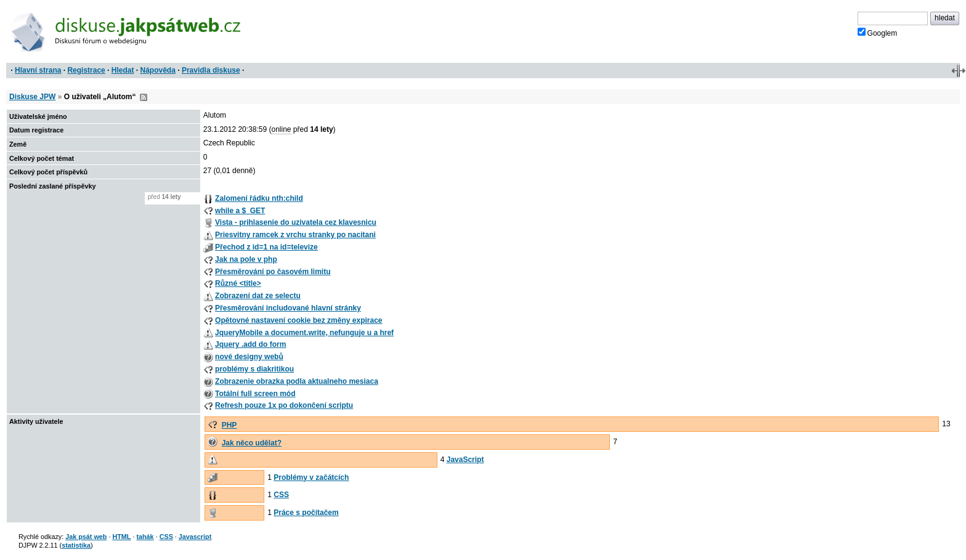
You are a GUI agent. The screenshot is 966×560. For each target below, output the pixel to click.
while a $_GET (240, 211)
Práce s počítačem (306, 513)
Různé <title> (238, 283)
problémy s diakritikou (254, 369)
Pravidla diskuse (211, 70)
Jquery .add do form (250, 344)
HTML (121, 537)
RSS (144, 97)
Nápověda (158, 70)
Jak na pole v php (246, 259)
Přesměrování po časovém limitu (273, 272)
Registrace (86, 70)
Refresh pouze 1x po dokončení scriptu (284, 405)
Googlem (878, 33)
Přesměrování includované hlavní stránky (288, 308)
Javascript (195, 537)
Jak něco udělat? (252, 443)
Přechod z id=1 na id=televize (266, 247)
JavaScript (465, 460)
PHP (229, 425)
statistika (76, 545)
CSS (281, 495)
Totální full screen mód (255, 394)
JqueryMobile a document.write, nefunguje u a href (304, 333)
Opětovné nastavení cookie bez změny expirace (298, 320)
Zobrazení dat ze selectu (258, 296)
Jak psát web (86, 537)
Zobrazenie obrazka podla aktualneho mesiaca (297, 381)
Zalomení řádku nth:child (259, 198)
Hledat (123, 70)
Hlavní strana (38, 70)
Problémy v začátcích (311, 477)
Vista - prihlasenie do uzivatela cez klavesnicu (296, 222)
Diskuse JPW (32, 97)
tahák (145, 537)
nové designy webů (249, 357)
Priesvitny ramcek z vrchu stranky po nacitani (295, 235)
